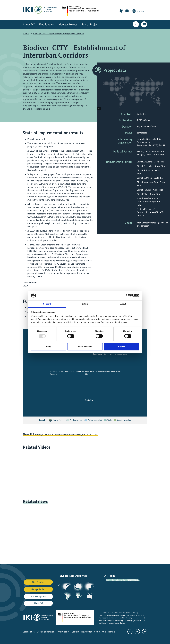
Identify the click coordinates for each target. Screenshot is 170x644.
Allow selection (85, 347)
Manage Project (68, 24)
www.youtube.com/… (37, 217)
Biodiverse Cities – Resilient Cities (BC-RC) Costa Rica (103, 373)
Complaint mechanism (105, 632)
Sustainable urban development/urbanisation (111, 354)
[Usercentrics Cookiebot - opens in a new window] (128, 296)
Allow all (122, 347)
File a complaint (38, 596)
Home (26, 34)
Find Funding (38, 582)
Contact (75, 632)
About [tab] (123, 304)
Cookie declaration (46, 632)
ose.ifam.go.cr (41, 237)
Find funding (47, 24)
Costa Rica (89, 400)
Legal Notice (29, 632)
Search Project (90, 24)
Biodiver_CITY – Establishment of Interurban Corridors (59, 34)
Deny (49, 347)
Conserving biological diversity (117, 580)
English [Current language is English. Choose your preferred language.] (140, 11)
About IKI (29, 24)
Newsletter (87, 632)
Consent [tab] (47, 304)
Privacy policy (63, 632)
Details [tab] (85, 304)
